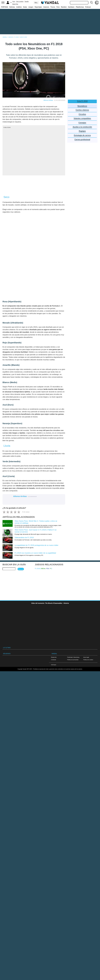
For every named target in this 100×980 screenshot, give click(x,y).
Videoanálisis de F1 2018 (24, 538)
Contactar (54, 660)
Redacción (54, 657)
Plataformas (80, 7)
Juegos (31, 7)
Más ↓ (36, 3)
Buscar (21, 569)
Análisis (19, 7)
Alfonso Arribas (48, 100)
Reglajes (82, 131)
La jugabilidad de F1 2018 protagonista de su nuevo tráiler (37, 545)
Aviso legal (86, 657)
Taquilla (27, 2)
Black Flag (15, 4)
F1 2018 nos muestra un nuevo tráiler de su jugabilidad (35, 553)
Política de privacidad (73, 660)
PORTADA (5, 7)
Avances (46, 7)
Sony (14, 2)
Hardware (71, 7)
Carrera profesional (82, 139)
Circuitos (82, 114)
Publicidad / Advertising (73, 657)
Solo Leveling (20, 2)
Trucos (53, 7)
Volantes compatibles (82, 118)
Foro (58, 7)
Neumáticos (82, 106)
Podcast (88, 7)
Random (64, 7)
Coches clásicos (82, 110)
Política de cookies (88, 660)
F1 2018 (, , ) (43, 569)
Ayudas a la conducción (82, 127)
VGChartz (54, 665)
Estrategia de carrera (82, 135)
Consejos (82, 123)
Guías (25, 7)
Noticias (12, 7)
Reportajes (38, 7)
